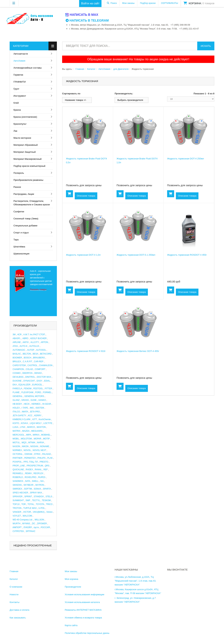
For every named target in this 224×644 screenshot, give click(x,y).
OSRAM (28, 454)
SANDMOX (18, 481)
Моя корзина (71, 579)
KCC (30, 416)
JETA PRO (35, 412)
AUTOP (31, 350)
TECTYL (36, 500)
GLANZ (16, 400)
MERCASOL (18, 435)
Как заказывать (18, 618)
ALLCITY (35, 342)
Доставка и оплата (19, 610)
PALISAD (47, 454)
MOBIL (16, 439)
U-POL (42, 508)
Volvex (49, 512)
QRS (47, 466)
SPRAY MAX (36, 493)
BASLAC (17, 354)
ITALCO (16, 412)
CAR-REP (39, 362)
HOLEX (16, 408)
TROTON (17, 508)
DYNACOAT (29, 381)
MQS (24, 443)
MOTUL (16, 443)
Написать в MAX (82, 15)
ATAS (15, 346)
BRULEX (17, 362)
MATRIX (16, 431)
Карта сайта (71, 625)
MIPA (29, 435)
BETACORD (46, 354)
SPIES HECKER (20, 493)
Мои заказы (128, 3)
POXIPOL (17, 462)
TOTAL (31, 504)
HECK (27, 404)
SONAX (37, 489)
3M (14, 335)
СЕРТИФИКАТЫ (169, 3)
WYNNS (26, 524)
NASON (16, 446)
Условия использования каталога (82, 602)
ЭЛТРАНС (30, 531)
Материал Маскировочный (27, 159)
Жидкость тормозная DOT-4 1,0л (83, 255)
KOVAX (24, 423)
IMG (32, 408)
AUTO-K (24, 346)
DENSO (38, 373)
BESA (35, 354)
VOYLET (17, 516)
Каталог (91, 69)
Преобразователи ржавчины (28, 180)
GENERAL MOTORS (34, 396)
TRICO (49, 504)
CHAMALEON (46, 365)
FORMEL (47, 392)
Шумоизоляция (21, 254)
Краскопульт (20, 124)
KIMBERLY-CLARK (22, 419)
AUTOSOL (41, 350)
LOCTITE (48, 423)
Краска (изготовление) (25, 117)
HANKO (42, 400)
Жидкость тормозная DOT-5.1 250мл (136, 255)
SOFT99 (28, 489)
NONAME (45, 446)
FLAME (16, 392)
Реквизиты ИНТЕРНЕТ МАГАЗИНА (83, 610)
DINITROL (30, 377)
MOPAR (38, 439)
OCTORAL (18, 454)
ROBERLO (18, 477)
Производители (73, 587)
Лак (15, 131)
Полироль (19, 173)
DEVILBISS (18, 377)
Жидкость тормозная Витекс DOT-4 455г (138, 351)
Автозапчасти (21, 54)
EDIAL (47, 381)
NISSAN (34, 446)
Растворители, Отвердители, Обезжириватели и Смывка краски (32, 203)
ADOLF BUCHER (38, 338)
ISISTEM (40, 408)
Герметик (18, 75)
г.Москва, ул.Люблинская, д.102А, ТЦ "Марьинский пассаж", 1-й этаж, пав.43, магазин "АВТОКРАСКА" (135, 581)
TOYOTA (40, 504)
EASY (40, 381)
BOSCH (28, 358)
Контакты (15, 602)
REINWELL (18, 473)
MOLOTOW (26, 439)
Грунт (16, 89)
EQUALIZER (24, 385)
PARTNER (17, 458)
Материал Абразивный (26, 145)
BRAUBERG (39, 358)
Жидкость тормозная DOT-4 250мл (185, 159)
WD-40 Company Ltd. (23, 520)
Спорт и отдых (21, 233)
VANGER (17, 512)
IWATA (25, 412)
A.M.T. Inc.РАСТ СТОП (34, 335)
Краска (17, 110)
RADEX (29, 470)
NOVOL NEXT (39, 450)
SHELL (35, 481)
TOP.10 (16, 504)
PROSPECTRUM (35, 466)
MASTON (41, 427)
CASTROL (32, 365)
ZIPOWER (42, 524)
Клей (16, 103)
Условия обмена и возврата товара (83, 618)
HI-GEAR (47, 404)
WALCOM (27, 516)
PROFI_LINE (19, 466)
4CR (19, 335)
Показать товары (38, 289)
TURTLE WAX (30, 508)
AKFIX (26, 342)
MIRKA (36, 435)
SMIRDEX (17, 489)
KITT (35, 419)
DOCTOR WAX (44, 377)
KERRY (38, 416)
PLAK (50, 458)
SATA (28, 481)
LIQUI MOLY (36, 423)
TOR (24, 504)
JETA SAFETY (19, 416)
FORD (38, 392)
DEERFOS (27, 373)
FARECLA (17, 389)
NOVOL (27, 450)
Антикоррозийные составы (28, 68)
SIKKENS (17, 485)
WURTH (16, 524)
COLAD (29, 369)
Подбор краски (148, 3)
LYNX (23, 427)
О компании (16, 587)
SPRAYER (17, 497)
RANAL (38, 470)
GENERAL (18, 396)
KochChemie (45, 419)
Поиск (114, 3)
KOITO (16, 423)
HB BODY (17, 404)
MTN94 (32, 443)
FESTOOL (38, 389)
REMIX (28, 473)
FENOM (28, 389)
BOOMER (17, 358)
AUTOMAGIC (19, 350)
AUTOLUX (34, 346)
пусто (36, 527)
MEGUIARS (37, 431)
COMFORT (40, 369)
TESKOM (46, 500)
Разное (17, 187)
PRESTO (44, 462)
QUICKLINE (18, 470)
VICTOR (27, 512)
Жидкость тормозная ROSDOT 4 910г (86, 351)
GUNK (34, 400)
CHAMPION (18, 369)
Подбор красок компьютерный (29, 166)
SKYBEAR (28, 485)
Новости (14, 594)
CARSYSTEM (19, 365)
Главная (80, 69)
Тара (16, 240)
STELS (49, 497)
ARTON (44, 342)
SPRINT (28, 497)
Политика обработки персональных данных (88, 633)
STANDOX (39, 497)
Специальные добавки (25, 226)
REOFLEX (38, 473)
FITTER (48, 389)
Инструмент (20, 96)
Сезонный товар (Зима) (26, 219)
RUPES (42, 477)
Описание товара (86, 196)
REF (46, 470)
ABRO (25, 338)
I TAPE (25, 408)
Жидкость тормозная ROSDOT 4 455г (187, 255)
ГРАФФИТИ (20, 82)
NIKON (25, 446)
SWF (28, 500)
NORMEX (17, 450)
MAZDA (26, 431)
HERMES (36, 404)
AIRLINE (17, 342)
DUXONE (17, 381)
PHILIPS (41, 458)
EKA (15, 385)
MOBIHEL (46, 435)
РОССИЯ (45, 527)
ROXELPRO (31, 477)
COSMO (17, 373)
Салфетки (19, 212)
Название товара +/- (76, 100)
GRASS (25, 400)
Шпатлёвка (19, 247)
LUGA (15, 427)
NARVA (40, 443)
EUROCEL (37, 385)
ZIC (34, 524)
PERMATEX (30, 458)
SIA (42, 481)
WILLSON (39, 520)
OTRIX (37, 454)
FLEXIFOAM (27, 392)
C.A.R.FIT (27, 362)
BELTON (27, 354)
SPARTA (47, 489)
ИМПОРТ (17, 527)
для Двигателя (121, 69)
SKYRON (40, 485)
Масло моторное (22, 138)
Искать (206, 46)
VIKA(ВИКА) (39, 512)
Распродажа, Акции (24, 194)
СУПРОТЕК (18, 531)
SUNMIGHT (18, 500)
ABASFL (17, 338)
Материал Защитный (25, 152)
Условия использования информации (85, 594)
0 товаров (208, 3)
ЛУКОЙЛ (28, 527)
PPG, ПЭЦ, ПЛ (31, 462)
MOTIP (46, 439)
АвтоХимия (19, 61)
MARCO (31, 427)
